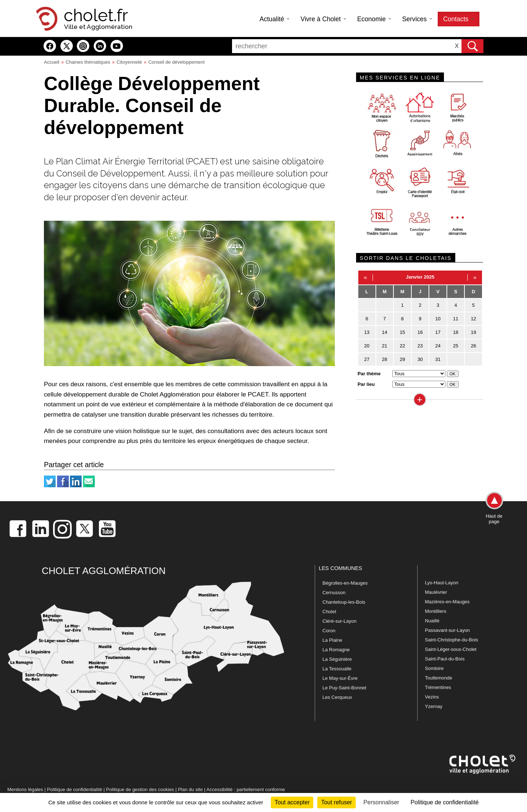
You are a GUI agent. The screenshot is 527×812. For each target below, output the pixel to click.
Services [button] (417, 19)
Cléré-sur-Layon (339, 621)
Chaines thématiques (88, 62)
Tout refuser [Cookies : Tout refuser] (336, 802)
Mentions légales (25, 789)
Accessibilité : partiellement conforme (246, 789)
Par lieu (366, 384)
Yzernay (434, 706)
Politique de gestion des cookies (140, 789)
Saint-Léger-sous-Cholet (451, 649)
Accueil (52, 62)
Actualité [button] (274, 19)
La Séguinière (337, 659)
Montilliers (436, 611)
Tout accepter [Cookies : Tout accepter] (292, 802)
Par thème (369, 374)
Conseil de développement (176, 62)
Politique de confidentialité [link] (445, 802)
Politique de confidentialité (74, 789)
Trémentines (438, 687)
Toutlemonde (438, 678)
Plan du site (190, 789)
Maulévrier (436, 592)
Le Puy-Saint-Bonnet (344, 688)
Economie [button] (374, 19)
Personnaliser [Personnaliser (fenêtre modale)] (381, 802)
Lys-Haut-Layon (442, 583)
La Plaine (332, 640)
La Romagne (336, 650)
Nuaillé (432, 621)
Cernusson (334, 593)
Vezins (432, 697)
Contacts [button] (459, 19)
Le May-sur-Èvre (340, 678)
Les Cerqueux (337, 697)
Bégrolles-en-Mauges (345, 583)
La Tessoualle (337, 669)
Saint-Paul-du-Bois (445, 659)
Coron (329, 631)
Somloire (434, 668)
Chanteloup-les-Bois (344, 602)
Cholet (329, 612)
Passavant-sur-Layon (447, 630)
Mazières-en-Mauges (447, 602)
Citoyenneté (129, 62)
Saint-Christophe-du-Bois (451, 640)
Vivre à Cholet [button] (323, 19)
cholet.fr (96, 15)
